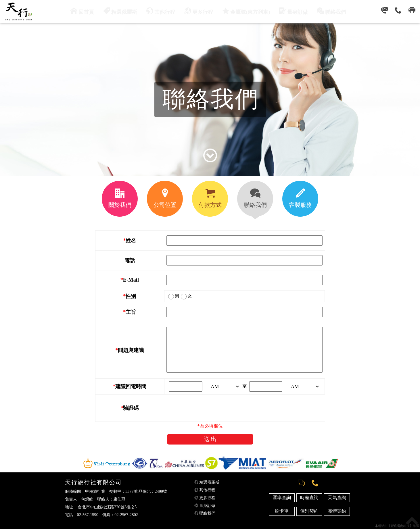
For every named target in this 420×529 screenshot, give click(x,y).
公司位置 (165, 198)
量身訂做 (288, 11)
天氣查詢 (337, 498)
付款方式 (210, 198)
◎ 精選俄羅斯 (207, 482)
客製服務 (300, 198)
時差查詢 (309, 498)
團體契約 (337, 511)
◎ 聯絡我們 (205, 513)
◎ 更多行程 (205, 498)
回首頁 (91, 11)
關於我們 (120, 198)
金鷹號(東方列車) (244, 11)
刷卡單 (282, 511)
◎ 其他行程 (205, 490)
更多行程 (200, 11)
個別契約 (309, 511)
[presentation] (210, 408)
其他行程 (164, 11)
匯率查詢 (282, 498)
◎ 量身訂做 (205, 505)
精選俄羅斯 (126, 11)
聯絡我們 (324, 11)
